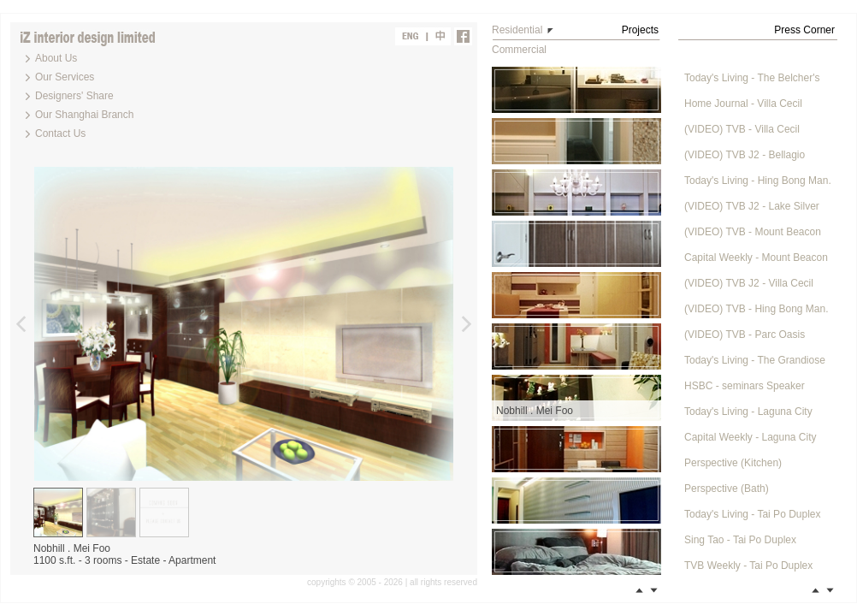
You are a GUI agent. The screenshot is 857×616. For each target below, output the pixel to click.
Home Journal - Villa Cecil (743, 104)
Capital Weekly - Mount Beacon (756, 258)
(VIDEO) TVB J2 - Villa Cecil (749, 283)
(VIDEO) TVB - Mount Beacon (753, 232)
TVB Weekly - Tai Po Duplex (748, 566)
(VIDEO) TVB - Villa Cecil (742, 129)
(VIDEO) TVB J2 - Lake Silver (752, 206)
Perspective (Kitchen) (733, 463)
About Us (56, 58)
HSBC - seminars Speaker (745, 386)
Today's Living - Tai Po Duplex (753, 514)
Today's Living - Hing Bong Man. (758, 181)
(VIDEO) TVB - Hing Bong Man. (757, 309)
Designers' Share (74, 96)
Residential (517, 30)
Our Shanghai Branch (84, 115)
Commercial (519, 50)
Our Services (65, 77)
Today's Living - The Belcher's (752, 78)
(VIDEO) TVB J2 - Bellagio (745, 155)
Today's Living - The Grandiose (755, 360)
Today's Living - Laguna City (748, 412)
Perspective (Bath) (727, 489)
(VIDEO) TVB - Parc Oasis (745, 335)
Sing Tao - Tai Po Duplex (740, 540)
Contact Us (60, 133)
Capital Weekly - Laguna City (751, 437)
